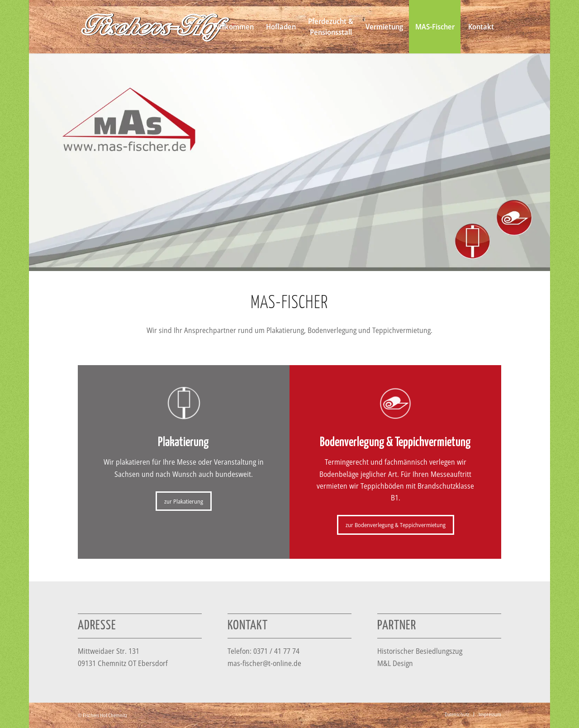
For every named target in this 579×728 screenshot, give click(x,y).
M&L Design (395, 663)
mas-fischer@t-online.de (264, 663)
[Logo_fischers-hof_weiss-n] (155, 27)
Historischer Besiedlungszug (420, 651)
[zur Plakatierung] (184, 501)
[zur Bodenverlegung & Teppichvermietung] (396, 525)
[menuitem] (233, 27)
